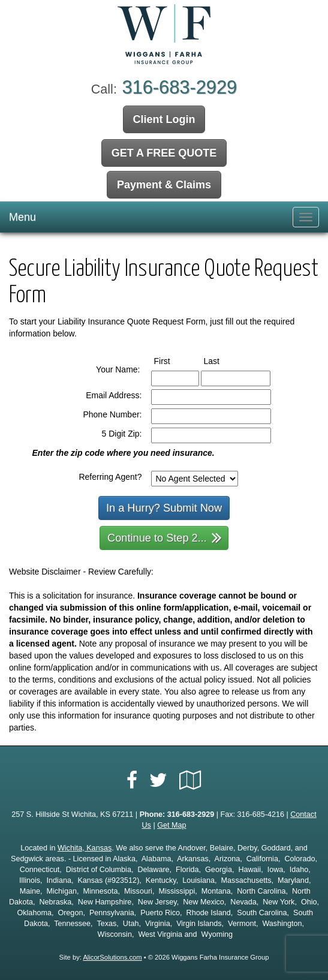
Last (223, 360)
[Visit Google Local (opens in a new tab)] (190, 780)
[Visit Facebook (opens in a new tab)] (132, 780)
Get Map (171, 825)
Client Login (164, 119)
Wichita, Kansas (85, 848)
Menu (22, 217)
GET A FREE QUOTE (164, 153)
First (173, 360)
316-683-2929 (179, 87)
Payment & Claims (164, 185)
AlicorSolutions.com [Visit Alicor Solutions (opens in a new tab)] (112, 957)
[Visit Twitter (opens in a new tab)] (158, 780)
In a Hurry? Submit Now (164, 508)
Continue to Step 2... (165, 537)
